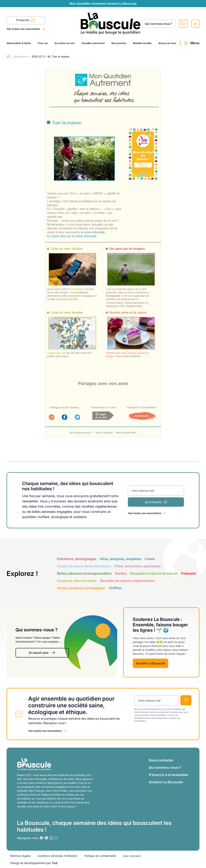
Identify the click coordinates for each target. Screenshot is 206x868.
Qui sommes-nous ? (81, 433)
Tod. (55, 863)
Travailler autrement (93, 43)
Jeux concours (132, 856)
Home (8, 56)
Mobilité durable (142, 43)
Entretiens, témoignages (77, 559)
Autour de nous (167, 43)
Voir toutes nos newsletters (24, 29)
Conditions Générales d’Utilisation (57, 856)
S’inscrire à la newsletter (169, 775)
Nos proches (119, 43)
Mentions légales (20, 856)
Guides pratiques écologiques (81, 588)
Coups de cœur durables (77, 581)
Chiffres (115, 588)
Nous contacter (104, 433)
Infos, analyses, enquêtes (121, 559)
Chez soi (43, 43)
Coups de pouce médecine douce (84, 566)
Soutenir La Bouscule (150, 663)
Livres (150, 559)
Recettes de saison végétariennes (128, 581)
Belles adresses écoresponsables (84, 573)
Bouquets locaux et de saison (154, 573)
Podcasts (188, 573)
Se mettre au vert (65, 43)
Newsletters (21, 56)
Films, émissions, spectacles (138, 566)
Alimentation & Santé (19, 43)
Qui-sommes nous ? (159, 24)
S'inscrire (26, 21)
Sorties (121, 573)
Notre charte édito (126, 433)
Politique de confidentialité (100, 856)
